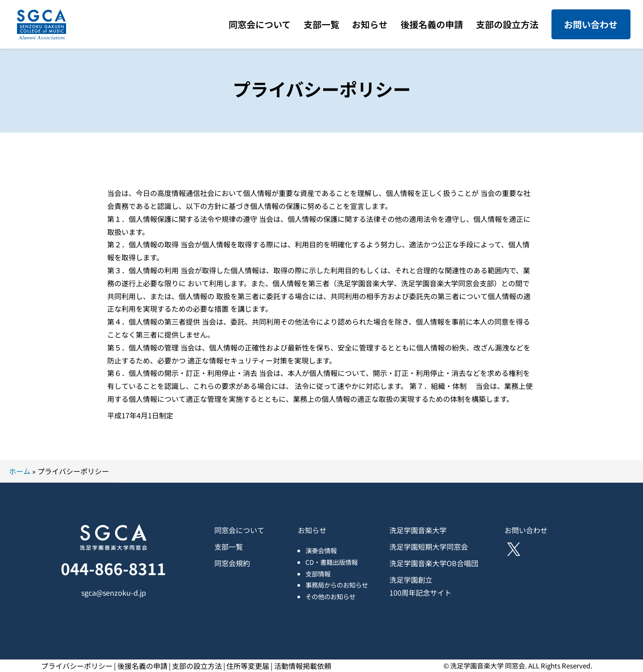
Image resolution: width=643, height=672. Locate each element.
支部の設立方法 (197, 666)
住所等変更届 (248, 666)
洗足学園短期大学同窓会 (429, 547)
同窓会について (239, 530)
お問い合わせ (591, 24)
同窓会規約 (232, 563)
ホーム (20, 471)
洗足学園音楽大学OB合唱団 (434, 563)
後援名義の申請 (142, 666)
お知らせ (312, 530)
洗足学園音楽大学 (418, 530)
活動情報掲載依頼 (303, 666)
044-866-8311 (113, 568)
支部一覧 (229, 547)
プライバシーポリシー (77, 666)
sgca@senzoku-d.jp (114, 593)
